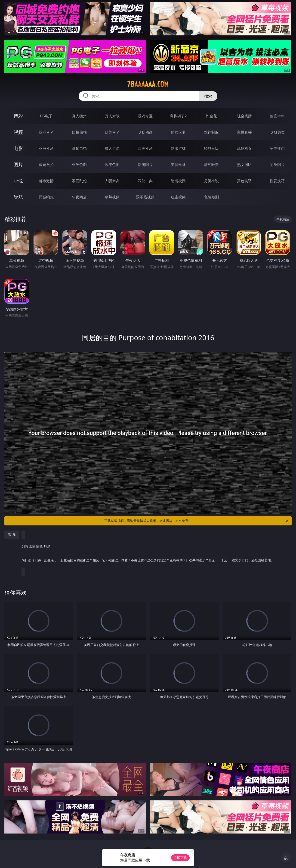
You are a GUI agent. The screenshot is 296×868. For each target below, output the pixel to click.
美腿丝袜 (178, 165)
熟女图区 (244, 165)
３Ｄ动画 (145, 132)
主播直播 (244, 132)
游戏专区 (145, 116)
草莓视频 (112, 197)
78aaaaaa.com (148, 84)
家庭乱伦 (79, 181)
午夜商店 (79, 197)
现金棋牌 (244, 116)
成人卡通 (112, 148)
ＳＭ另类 (277, 132)
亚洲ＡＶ (46, 132)
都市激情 (46, 181)
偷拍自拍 (79, 148)
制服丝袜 (178, 148)
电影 (18, 148)
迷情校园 (178, 181)
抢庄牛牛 (277, 116)
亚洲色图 (79, 165)
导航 (18, 197)
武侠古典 (145, 181)
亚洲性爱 (46, 148)
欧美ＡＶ (112, 132)
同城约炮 (46, 197)
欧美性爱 (145, 148)
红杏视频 (178, 197)
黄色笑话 (244, 181)
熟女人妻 (178, 132)
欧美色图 (112, 165)
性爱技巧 (277, 181)
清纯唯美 (211, 165)
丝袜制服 (211, 132)
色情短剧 (211, 197)
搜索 (208, 96)
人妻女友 (112, 181)
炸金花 (211, 116)
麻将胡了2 (178, 116)
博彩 (18, 116)
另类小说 (211, 181)
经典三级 (211, 148)
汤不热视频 (145, 197)
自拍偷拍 (79, 132)
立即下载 (180, 858)
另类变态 (277, 148)
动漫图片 (145, 165)
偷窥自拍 (46, 165)
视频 (18, 132)
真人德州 (79, 116)
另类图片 (277, 165)
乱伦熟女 (244, 148)
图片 (18, 164)
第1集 (12, 535)
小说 (18, 181)
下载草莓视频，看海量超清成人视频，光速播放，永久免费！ (197, 521)
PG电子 (46, 116)
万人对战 (112, 116)
